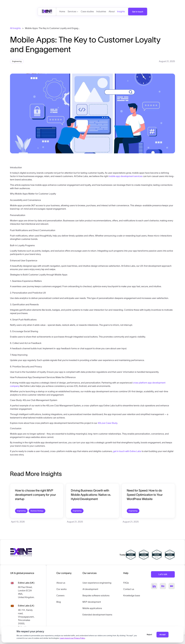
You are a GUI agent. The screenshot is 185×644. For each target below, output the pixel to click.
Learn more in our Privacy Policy (72, 638)
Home (62, 11)
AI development (90, 589)
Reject (149, 635)
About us (61, 583)
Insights (121, 11)
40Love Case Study (107, 423)
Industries (101, 11)
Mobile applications (92, 609)
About (112, 11)
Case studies (87, 11)
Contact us (129, 589)
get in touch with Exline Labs (127, 451)
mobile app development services (126, 176)
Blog (59, 602)
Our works (61, 589)
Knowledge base (132, 596)
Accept (162, 635)
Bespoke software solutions (96, 596)
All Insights (15, 28)
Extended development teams (97, 615)
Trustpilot (124, 555)
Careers (60, 596)
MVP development (92, 602)
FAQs (126, 583)
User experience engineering (97, 583)
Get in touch (138, 12)
